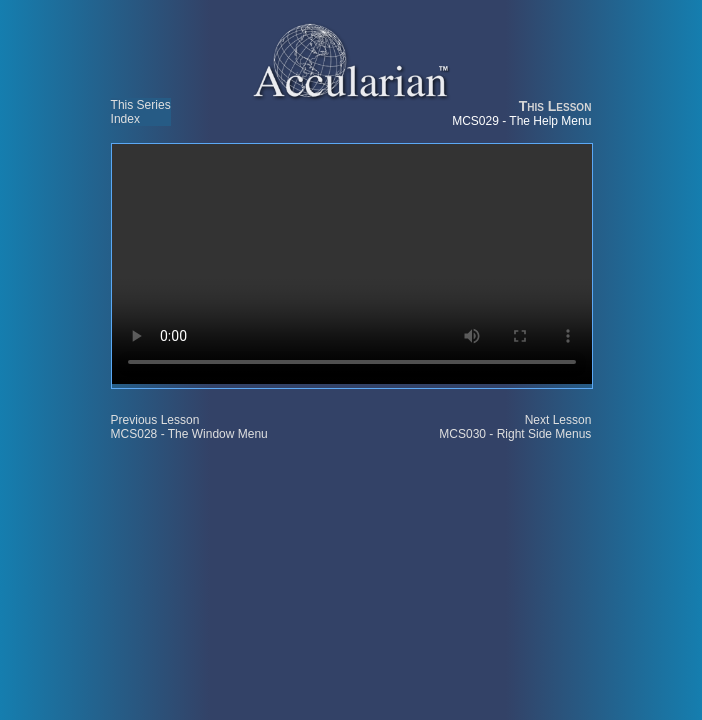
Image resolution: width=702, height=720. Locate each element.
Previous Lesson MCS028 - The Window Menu (189, 427)
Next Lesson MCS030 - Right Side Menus (515, 427)
